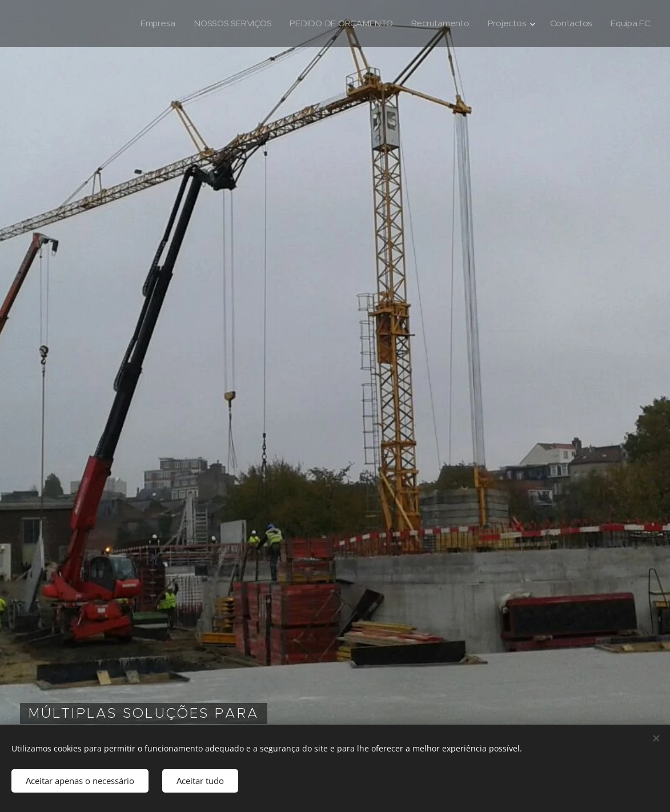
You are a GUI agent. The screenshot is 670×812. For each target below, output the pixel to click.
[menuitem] (150, 23)
